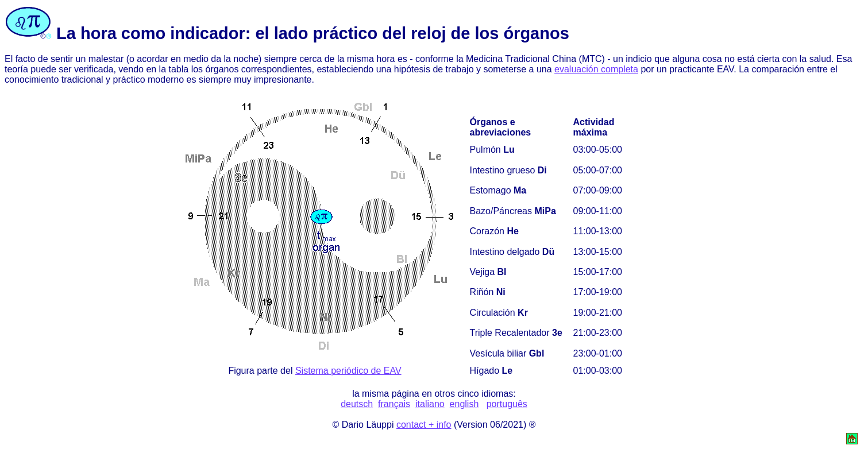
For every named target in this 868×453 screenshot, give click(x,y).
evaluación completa (596, 69)
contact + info (424, 425)
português (507, 404)
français (394, 404)
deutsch (357, 404)
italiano (430, 404)
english (464, 404)
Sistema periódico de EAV (348, 371)
